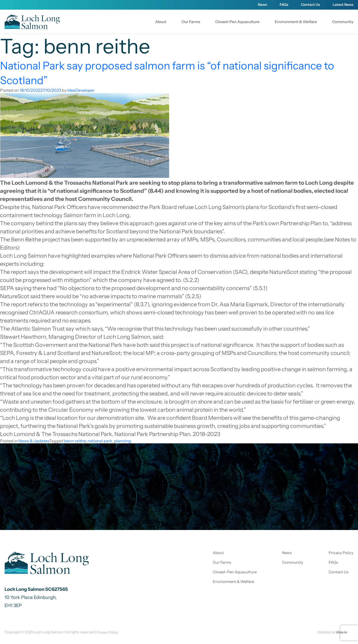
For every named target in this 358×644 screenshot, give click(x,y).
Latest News (343, 5)
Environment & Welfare (296, 22)
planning (123, 441)
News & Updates (34, 441)
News (262, 5)
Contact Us (310, 5)
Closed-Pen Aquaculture (237, 22)
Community (343, 22)
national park (100, 441)
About (161, 22)
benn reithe (75, 441)
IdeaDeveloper (81, 90)
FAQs (284, 5)
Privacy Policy (341, 553)
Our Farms (191, 22)
